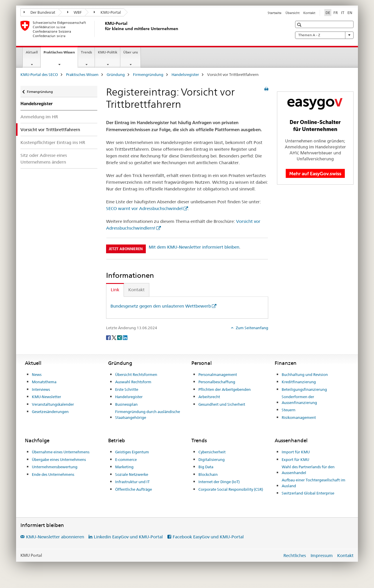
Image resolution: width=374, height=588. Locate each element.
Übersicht (292, 13)
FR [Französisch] (336, 13)
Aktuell (32, 52)
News (37, 374)
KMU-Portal (107, 12)
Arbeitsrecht (209, 397)
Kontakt (309, 13)
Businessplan (126, 404)
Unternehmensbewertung (55, 467)
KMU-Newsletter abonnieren (55, 537)
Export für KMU (295, 459)
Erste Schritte (127, 389)
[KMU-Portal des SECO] (104, 29)
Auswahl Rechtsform (133, 382)
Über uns (131, 52)
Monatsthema (44, 382)
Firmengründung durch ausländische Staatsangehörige (148, 414)
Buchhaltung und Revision (305, 374)
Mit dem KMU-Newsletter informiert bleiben (194, 247)
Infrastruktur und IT (132, 482)
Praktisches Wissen (61, 54)
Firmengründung (148, 74)
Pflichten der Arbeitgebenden (225, 389)
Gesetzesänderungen (50, 412)
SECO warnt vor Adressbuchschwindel (144, 208)
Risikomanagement (299, 417)
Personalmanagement (218, 374)
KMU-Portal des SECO (39, 74)
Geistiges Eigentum (132, 452)
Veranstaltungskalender (53, 404)
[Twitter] (114, 337)
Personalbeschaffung (217, 382)
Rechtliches (295, 555)
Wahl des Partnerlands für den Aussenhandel (308, 470)
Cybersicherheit (212, 452)
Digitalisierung (212, 459)
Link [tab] (115, 290)
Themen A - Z (324, 35)
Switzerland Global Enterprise (308, 493)
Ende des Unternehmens (53, 474)
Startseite (275, 13)
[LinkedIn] (125, 337)
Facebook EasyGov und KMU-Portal (208, 537)
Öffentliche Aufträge (134, 489)
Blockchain (208, 474)
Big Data (206, 467)
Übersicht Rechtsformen (136, 374)
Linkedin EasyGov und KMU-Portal (128, 537)
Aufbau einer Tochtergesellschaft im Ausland (314, 483)
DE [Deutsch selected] (328, 13)
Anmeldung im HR (39, 117)
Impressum (322, 555)
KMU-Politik (108, 52)
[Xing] (120, 337)
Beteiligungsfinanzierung (304, 389)
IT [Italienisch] (343, 13)
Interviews (41, 389)
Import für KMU (296, 452)
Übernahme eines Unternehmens (61, 452)
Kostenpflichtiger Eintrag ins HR (53, 142)
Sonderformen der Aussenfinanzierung (299, 400)
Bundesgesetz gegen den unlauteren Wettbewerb (161, 306)
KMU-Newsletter (46, 397)
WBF (75, 12)
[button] (300, 25)
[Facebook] (109, 337)
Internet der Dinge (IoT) (219, 482)
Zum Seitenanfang (252, 328)
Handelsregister (185, 74)
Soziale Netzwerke (132, 474)
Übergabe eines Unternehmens (59, 459)
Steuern (289, 410)
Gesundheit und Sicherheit (222, 404)
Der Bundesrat (39, 12)
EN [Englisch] (350, 13)
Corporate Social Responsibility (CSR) (231, 489)
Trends (86, 52)
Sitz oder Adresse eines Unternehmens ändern (44, 159)
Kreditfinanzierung (299, 382)
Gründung (116, 74)
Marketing (124, 467)
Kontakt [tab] (136, 290)
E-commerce (126, 459)
